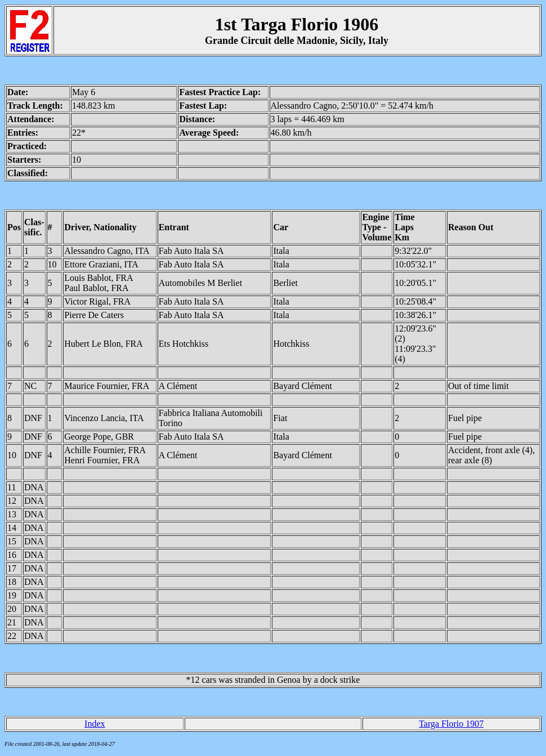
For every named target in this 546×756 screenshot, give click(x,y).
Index (95, 724)
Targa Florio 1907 (451, 724)
